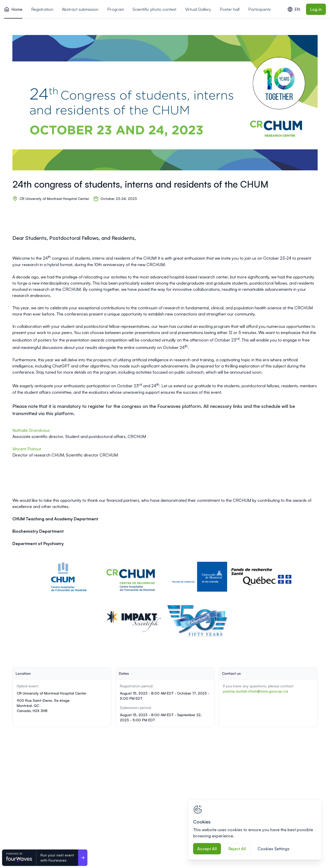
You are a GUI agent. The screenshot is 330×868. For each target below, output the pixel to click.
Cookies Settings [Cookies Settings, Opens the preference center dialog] (274, 849)
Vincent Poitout (27, 449)
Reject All (237, 849)
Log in (316, 9)
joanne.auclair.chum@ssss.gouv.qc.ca (255, 691)
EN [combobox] (294, 9)
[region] (255, 829)
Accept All (207, 849)
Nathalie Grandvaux (31, 430)
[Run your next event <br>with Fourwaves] (83, 858)
